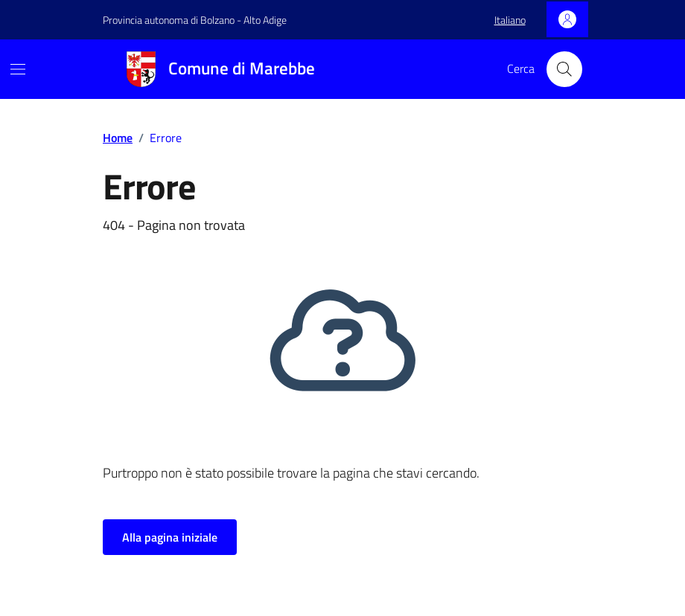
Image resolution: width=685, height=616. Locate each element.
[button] (510, 20)
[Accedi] (567, 19)
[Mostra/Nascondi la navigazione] (18, 69)
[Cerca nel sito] (564, 69)
